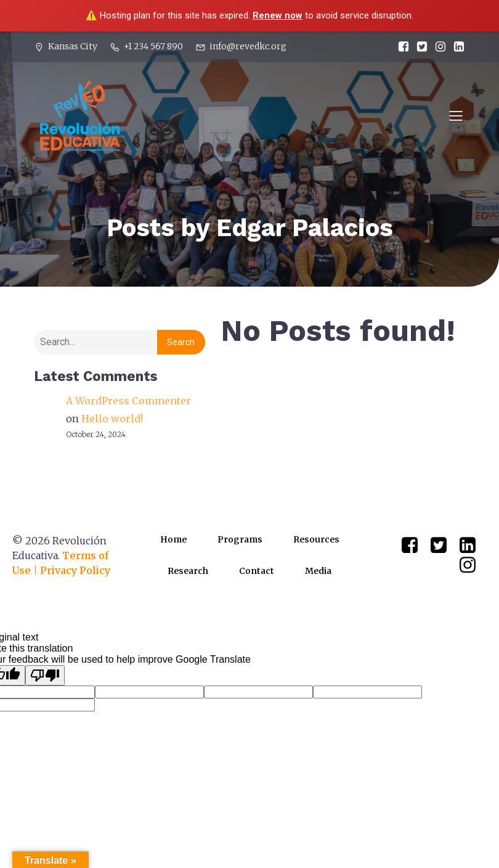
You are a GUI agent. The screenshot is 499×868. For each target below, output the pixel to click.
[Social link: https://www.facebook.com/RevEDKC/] (400, 47)
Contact (257, 571)
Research (188, 571)
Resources (316, 539)
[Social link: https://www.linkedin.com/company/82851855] (456, 47)
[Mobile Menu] (456, 115)
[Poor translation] (45, 675)
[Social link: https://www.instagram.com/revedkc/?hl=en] (437, 47)
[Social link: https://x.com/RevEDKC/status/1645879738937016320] (419, 47)
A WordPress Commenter (128, 401)
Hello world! (112, 419)
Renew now (278, 15)
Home (173, 539)
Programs (240, 539)
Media (318, 571)
